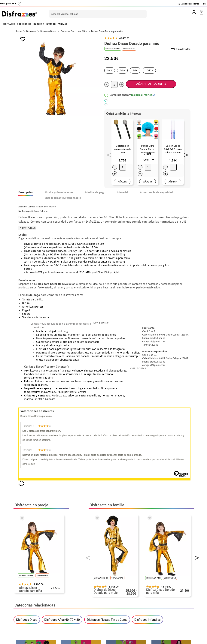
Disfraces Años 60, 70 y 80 (62, 446)
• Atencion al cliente (30, 603)
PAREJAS (63, 24)
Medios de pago (95, 192)
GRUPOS (51, 24)
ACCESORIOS (24, 24)
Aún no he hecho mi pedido (158, 581)
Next (185, 154)
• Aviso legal (25, 599)
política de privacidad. (117, 503)
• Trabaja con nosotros (32, 617)
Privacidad (44, 599)
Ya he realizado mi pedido (158, 585)
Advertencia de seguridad (156, 192)
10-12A (149, 70)
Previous (108, 154)
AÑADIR (122, 182)
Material (123, 192)
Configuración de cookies (35, 612)
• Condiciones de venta (32, 594)
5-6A (122, 70)
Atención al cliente (188, 4)
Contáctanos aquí (88, 585)
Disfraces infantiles (147, 446)
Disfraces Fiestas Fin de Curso (107, 446)
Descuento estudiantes (34, 585)
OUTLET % (39, 24)
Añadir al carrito (151, 84)
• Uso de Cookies (27, 608)
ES (204, 4)
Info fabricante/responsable (63, 198)
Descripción (26, 192)
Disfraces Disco (27, 446)
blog (185, 543)
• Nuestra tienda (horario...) (35, 581)
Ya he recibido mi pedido (157, 590)
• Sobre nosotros (28, 590)
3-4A (110, 70)
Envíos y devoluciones (59, 192)
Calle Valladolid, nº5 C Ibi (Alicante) (155, 608)
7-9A (135, 70)
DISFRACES (9, 24)
